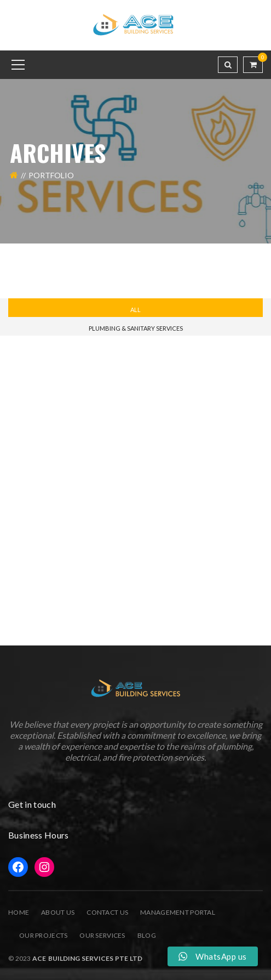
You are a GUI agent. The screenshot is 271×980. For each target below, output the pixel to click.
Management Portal (178, 912)
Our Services (102, 935)
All (135, 310)
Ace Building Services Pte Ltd (87, 958)
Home (19, 912)
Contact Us (107, 912)
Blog (147, 935)
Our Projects (43, 935)
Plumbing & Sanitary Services (136, 328)
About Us (58, 912)
